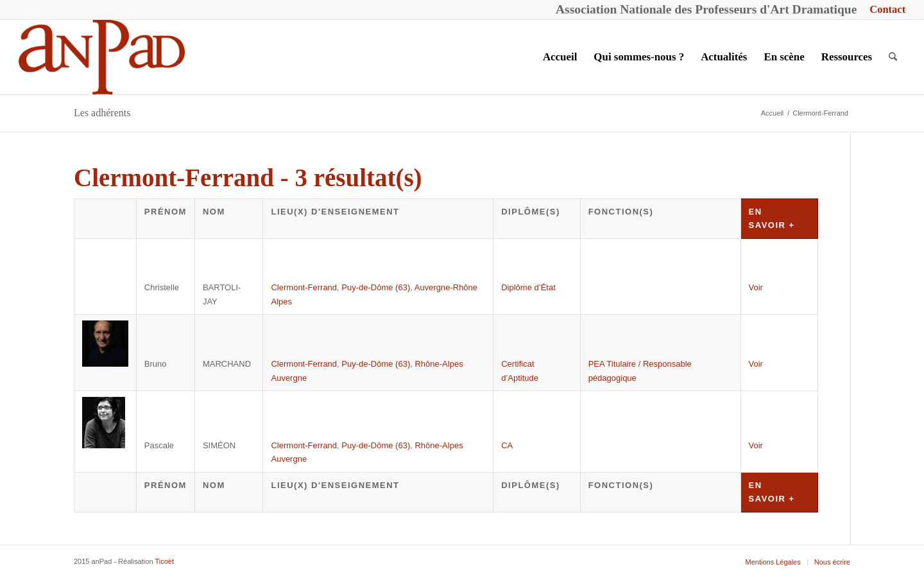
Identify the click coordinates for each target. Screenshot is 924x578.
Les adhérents (102, 113)
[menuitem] (884, 10)
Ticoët (164, 561)
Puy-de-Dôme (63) (376, 287)
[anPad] (102, 57)
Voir (756, 287)
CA (507, 445)
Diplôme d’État (528, 287)
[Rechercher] (893, 57)
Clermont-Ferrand (304, 287)
